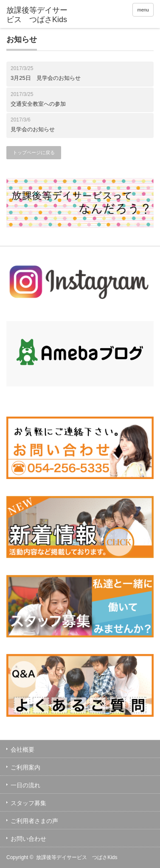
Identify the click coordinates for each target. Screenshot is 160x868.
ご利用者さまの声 (34, 821)
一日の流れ (25, 785)
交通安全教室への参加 (38, 104)
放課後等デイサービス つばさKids (77, 857)
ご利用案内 (25, 767)
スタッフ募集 (28, 803)
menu (143, 10)
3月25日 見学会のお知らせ (46, 78)
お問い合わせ (28, 839)
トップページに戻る (34, 152)
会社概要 (22, 750)
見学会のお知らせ (33, 129)
